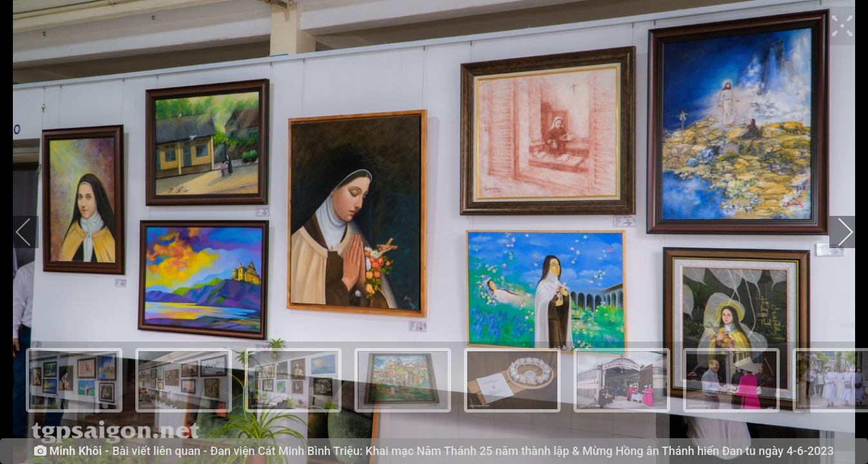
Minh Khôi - (79, 451)
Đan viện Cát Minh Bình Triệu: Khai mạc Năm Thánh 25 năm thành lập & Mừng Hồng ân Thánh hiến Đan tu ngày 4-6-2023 (522, 451)
